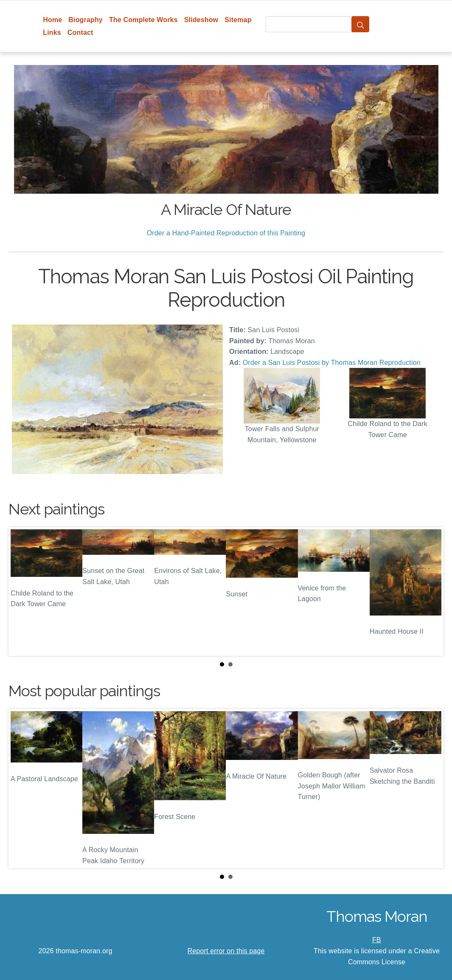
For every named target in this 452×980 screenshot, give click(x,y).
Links (52, 32)
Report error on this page (226, 951)
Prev (22, 592)
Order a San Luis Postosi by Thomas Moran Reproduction (332, 363)
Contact (80, 32)
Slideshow (201, 20)
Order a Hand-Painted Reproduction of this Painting (226, 233)
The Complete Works (143, 20)
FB (377, 940)
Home (52, 20)
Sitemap (238, 20)
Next (430, 592)
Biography (86, 20)
